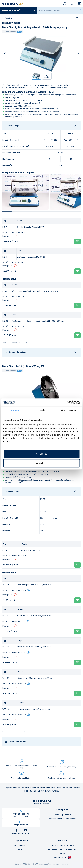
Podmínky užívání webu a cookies (62, 819)
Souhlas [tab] (15, 410)
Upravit (42, 463)
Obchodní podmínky (62, 815)
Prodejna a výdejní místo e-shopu (62, 849)
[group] (25, 192)
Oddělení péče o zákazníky (62, 845)
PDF (78, 18)
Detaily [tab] (42, 410)
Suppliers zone (62, 857)
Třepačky (8, 18)
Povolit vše (41, 454)
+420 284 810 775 (21, 814)
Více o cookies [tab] (68, 410)
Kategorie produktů (19, 10)
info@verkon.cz (21, 825)
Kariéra (21, 849)
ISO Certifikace (21, 845)
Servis (62, 853)
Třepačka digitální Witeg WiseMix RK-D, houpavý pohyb (35, 27)
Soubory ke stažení (15, 352)
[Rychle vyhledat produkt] (58, 10)
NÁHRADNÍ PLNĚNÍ (48, 791)
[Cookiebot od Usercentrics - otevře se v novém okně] (67, 402)
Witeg (20, 32)
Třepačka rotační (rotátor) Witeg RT (23, 366)
